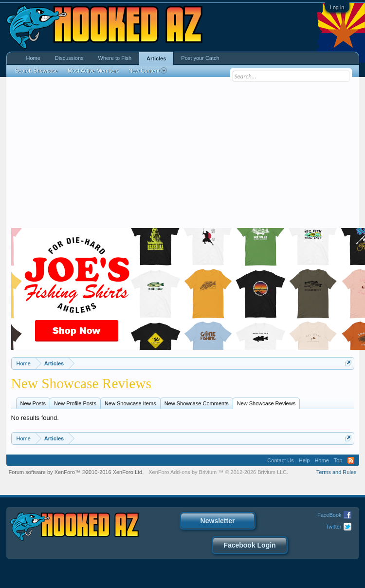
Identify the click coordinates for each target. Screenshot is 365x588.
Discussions (69, 58)
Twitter (333, 527)
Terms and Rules (337, 472)
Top (338, 460)
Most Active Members (93, 71)
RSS (351, 460)
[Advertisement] (182, 155)
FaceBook (329, 515)
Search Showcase (37, 71)
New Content (148, 71)
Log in (337, 7)
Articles (156, 58)
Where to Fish (115, 58)
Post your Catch (200, 58)
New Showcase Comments (197, 403)
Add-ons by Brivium (218, 472)
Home (33, 58)
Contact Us (280, 460)
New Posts (33, 403)
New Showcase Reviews (266, 403)
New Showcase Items (130, 403)
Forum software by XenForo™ (76, 472)
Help (304, 460)
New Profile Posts (75, 403)
